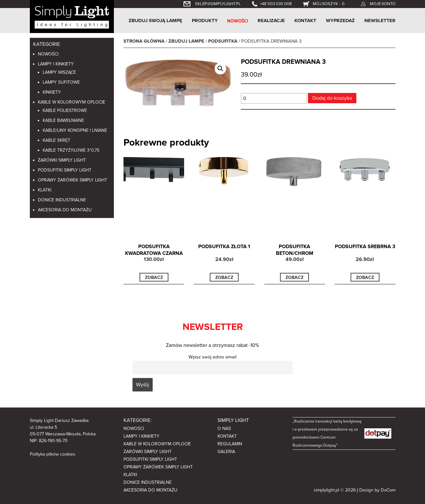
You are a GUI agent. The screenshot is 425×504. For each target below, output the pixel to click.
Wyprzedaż (340, 21)
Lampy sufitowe (61, 82)
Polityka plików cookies (53, 454)
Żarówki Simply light (62, 160)
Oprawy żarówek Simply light (72, 180)
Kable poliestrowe (65, 110)
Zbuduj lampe (186, 41)
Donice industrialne (62, 200)
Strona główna (144, 41)
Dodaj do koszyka (332, 98)
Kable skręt (56, 140)
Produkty (205, 21)
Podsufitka (223, 41)
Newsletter (380, 21)
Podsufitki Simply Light (65, 170)
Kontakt (305, 21)
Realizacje (271, 21)
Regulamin (230, 444)
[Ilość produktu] (274, 98)
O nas (224, 428)
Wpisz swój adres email (212, 357)
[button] (220, 69)
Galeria (226, 452)
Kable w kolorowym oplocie (72, 102)
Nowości (48, 54)
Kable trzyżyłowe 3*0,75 (71, 150)
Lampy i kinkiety (56, 64)
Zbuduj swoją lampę (155, 21)
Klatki (45, 190)
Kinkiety (52, 92)
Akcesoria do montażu (65, 210)
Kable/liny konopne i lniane (75, 130)
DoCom (388, 490)
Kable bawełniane (63, 120)
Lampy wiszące (59, 72)
